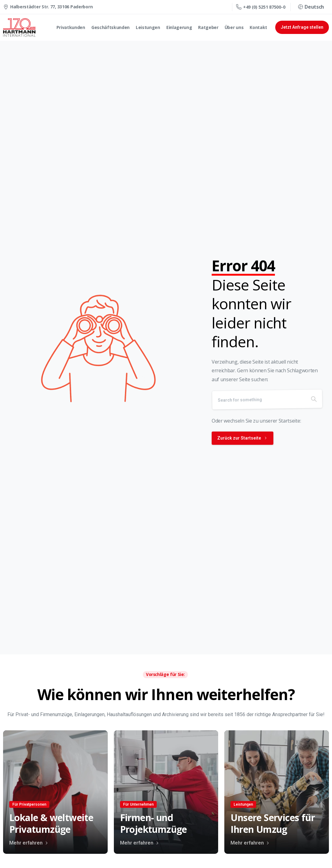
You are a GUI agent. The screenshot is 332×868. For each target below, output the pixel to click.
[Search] (261, 407)
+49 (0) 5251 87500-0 (261, 7)
